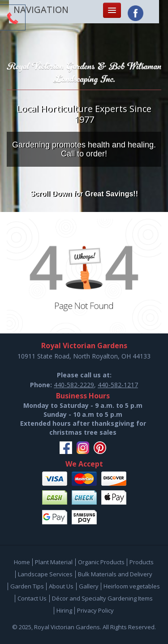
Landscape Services (45, 574)
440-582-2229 (74, 385)
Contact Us (32, 598)
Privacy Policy (95, 610)
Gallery (89, 586)
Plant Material (54, 562)
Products (142, 562)
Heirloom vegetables (132, 586)
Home (22, 562)
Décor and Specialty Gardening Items (102, 598)
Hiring (64, 610)
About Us (61, 586)
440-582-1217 (118, 385)
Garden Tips (27, 586)
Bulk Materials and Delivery (115, 574)
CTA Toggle (13, 18)
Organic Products (101, 562)
